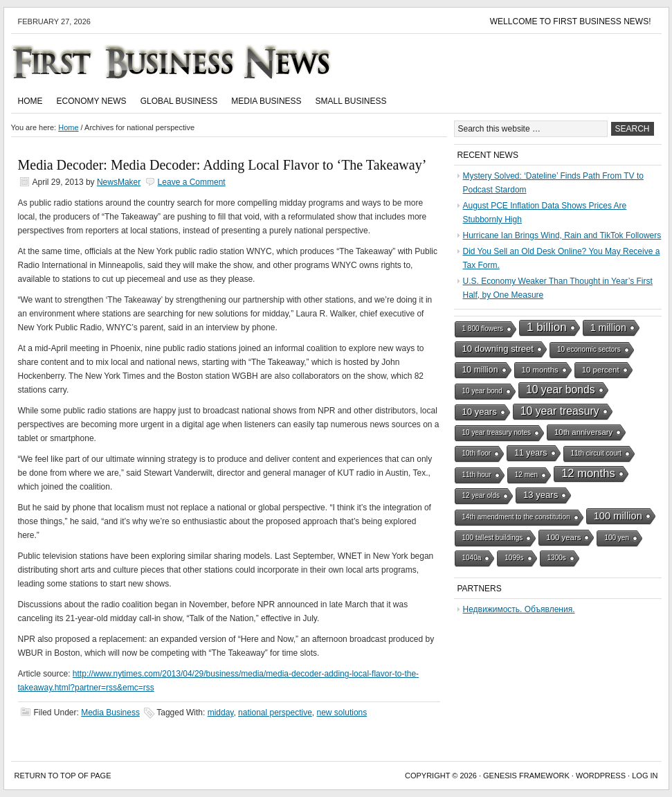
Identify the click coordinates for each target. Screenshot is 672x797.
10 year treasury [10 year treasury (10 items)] (560, 411)
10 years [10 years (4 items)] (480, 412)
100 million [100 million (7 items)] (618, 516)
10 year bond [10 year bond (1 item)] (482, 391)
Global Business (179, 101)
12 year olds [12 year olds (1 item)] (481, 495)
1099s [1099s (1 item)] (514, 558)
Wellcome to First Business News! (571, 21)
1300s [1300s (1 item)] (557, 558)
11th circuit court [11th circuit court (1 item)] (596, 453)
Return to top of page (63, 776)
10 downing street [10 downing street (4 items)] (498, 349)
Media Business (266, 101)
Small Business (351, 101)
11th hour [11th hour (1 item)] (477, 475)
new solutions (342, 713)
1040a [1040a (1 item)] (472, 558)
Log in (645, 776)
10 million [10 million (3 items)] (480, 370)
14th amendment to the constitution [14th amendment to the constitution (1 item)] (516, 517)
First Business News (191, 62)
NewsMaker (119, 182)
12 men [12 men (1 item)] (526, 475)
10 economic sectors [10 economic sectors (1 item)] (589, 349)
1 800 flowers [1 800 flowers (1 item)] (483, 329)
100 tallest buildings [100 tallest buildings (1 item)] (493, 538)
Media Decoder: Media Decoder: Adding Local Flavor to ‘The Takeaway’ (223, 165)
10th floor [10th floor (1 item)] (477, 453)
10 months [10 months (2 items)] (540, 370)
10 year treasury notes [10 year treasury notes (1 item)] (497, 432)
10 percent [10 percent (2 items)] (601, 370)
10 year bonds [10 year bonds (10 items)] (561, 389)
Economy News (92, 101)
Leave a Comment (192, 182)
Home (30, 101)
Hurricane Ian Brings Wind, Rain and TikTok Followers (562, 235)
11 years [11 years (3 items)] (530, 453)
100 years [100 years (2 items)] (563, 537)
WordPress (601, 776)
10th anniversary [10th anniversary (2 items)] (583, 432)
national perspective (275, 713)
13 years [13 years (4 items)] (541, 495)
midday (221, 713)
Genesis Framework (526, 776)
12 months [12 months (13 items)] (588, 473)
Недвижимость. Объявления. (519, 609)
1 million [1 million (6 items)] (608, 328)
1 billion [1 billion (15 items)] (547, 327)
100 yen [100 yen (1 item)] (617, 538)
